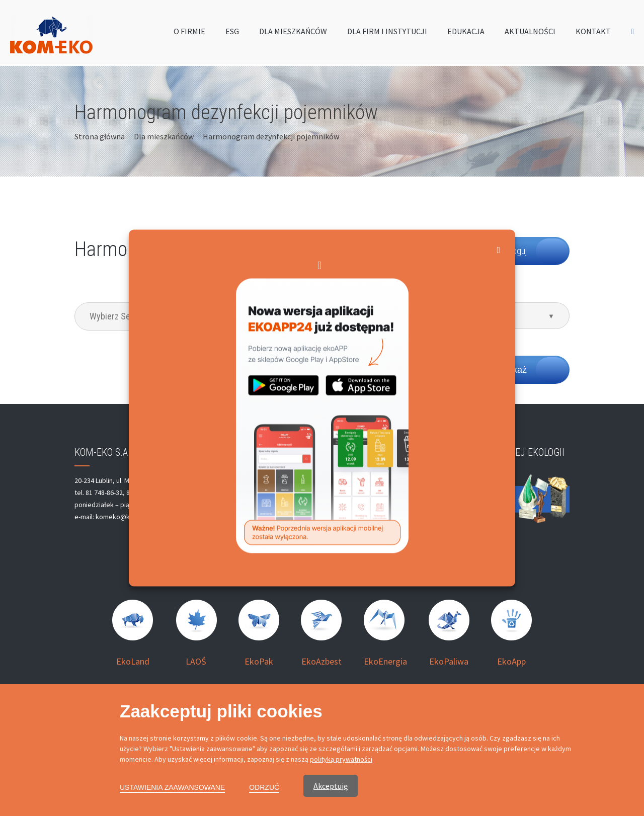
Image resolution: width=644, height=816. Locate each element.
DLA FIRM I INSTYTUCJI (387, 34)
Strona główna (100, 136)
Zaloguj (514, 251)
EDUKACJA (466, 34)
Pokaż (514, 370)
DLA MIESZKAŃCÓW (293, 34)
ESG (232, 34)
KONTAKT (593, 34)
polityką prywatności (341, 759)
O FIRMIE (189, 34)
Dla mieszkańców (164, 136)
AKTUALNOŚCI (530, 34)
